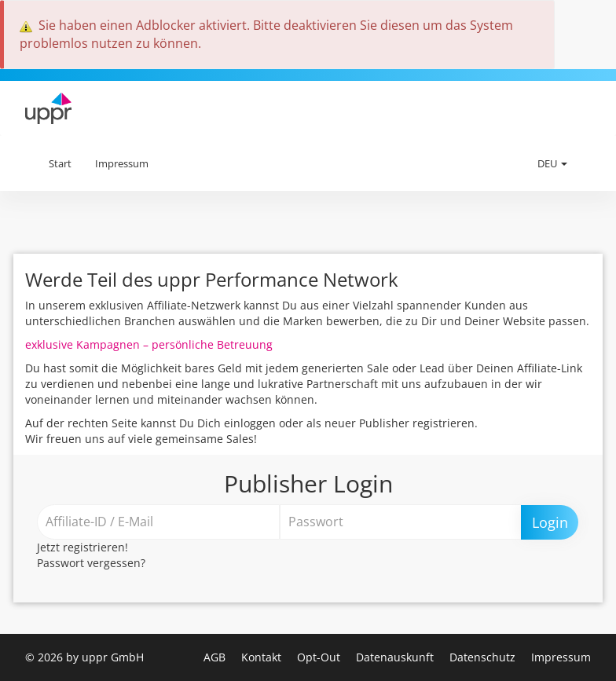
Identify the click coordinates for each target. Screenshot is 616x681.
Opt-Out (320, 657)
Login (550, 522)
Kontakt (263, 657)
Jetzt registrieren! (82, 547)
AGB (216, 657)
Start (60, 163)
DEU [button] (552, 163)
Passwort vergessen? (91, 563)
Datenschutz (484, 657)
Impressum (122, 163)
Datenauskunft (396, 657)
